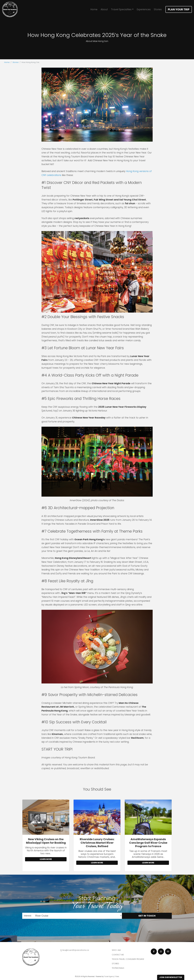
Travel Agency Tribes (112, 976)
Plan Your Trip (179, 9)
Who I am (116, 950)
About (104, 9)
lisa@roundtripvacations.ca (76, 950)
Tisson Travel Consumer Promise (128, 959)
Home (94, 9)
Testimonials (118, 968)
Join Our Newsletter (171, 977)
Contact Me (118, 955)
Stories (158, 9)
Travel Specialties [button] (121, 9)
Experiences (144, 9)
